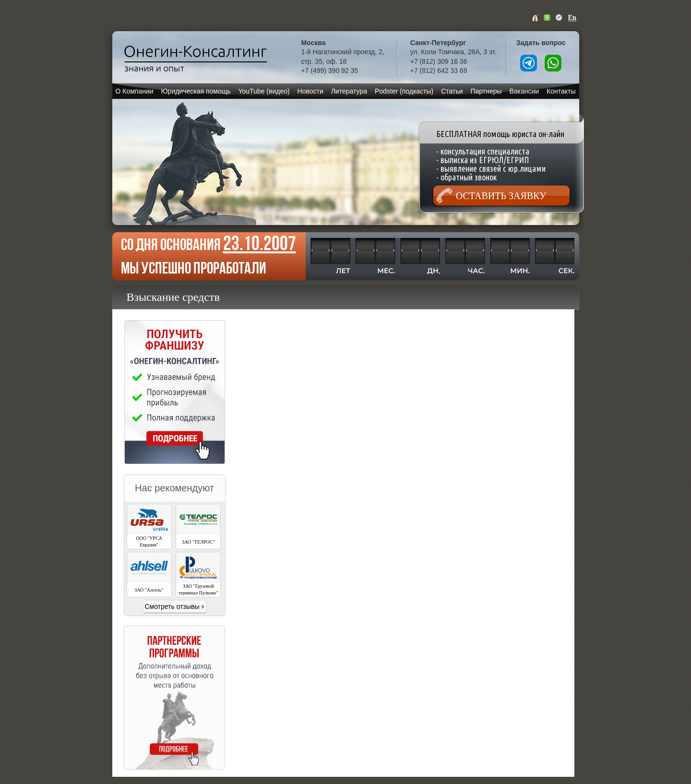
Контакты (561, 91)
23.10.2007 (260, 243)
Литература (349, 91)
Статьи (452, 91)
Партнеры (486, 91)
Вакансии (524, 91)
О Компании (134, 91)
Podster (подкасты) (404, 91)
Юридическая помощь (196, 91)
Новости (310, 91)
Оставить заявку (501, 196)
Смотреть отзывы (172, 606)
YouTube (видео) (264, 91)
